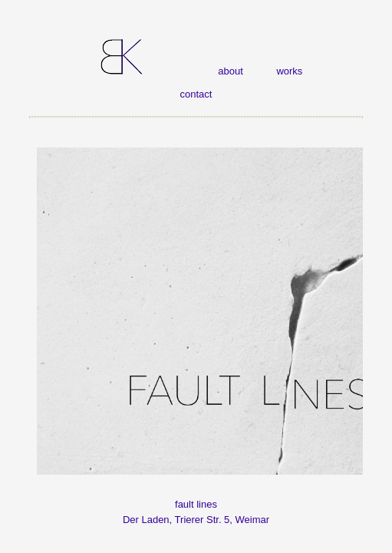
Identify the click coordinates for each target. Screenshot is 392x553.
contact (196, 94)
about (231, 71)
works (289, 71)
